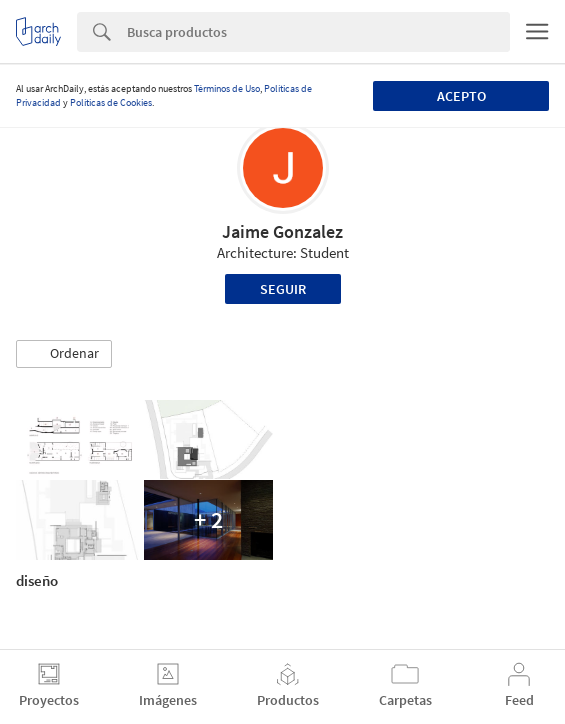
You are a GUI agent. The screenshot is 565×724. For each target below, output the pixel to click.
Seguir (283, 289)
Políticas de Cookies (111, 102)
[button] (64, 354)
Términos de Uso (227, 88)
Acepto (461, 96)
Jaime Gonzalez (282, 231)
